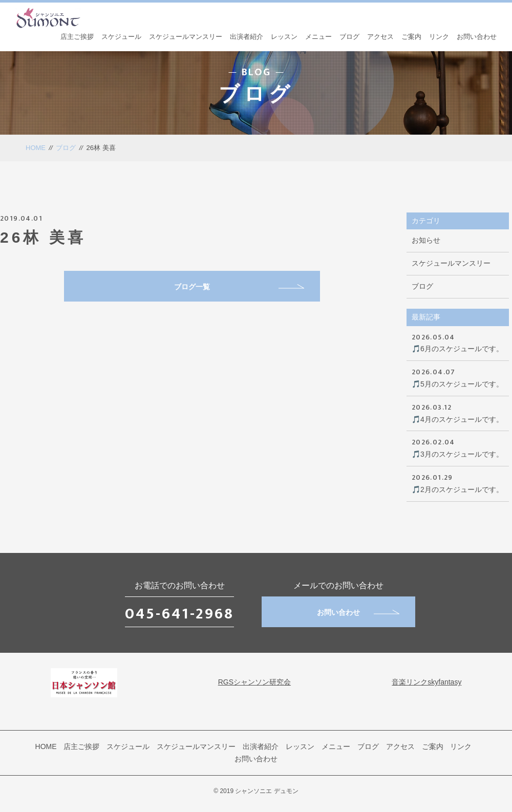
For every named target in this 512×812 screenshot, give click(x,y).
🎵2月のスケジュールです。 (458, 483)
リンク (439, 37)
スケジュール (121, 37)
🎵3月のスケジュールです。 (458, 447)
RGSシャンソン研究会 (254, 682)
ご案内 (411, 37)
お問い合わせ (477, 37)
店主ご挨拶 (77, 37)
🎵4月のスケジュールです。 (458, 412)
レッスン (284, 37)
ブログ (349, 37)
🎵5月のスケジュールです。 (458, 377)
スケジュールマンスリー (186, 37)
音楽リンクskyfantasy (426, 682)
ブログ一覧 (239, 287)
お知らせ (426, 240)
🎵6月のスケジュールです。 (458, 342)
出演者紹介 (247, 37)
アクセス (380, 37)
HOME (36, 148)
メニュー (318, 37)
